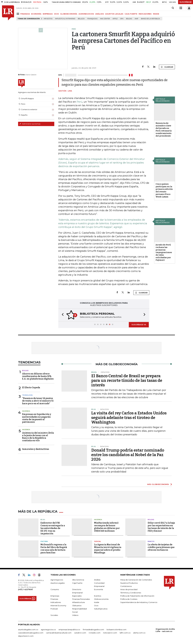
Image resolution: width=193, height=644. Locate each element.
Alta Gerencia (78, 580)
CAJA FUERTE (131, 14)
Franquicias (92, 19)
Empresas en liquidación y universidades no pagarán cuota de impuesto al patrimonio (37, 418)
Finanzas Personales (81, 599)
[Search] (173, 8)
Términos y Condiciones (131, 593)
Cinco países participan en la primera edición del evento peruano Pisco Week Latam (164, 190)
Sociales (54, 615)
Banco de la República (150, 19)
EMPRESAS (48, 14)
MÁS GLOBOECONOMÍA (158, 484)
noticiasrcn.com (110, 633)
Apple (115, 19)
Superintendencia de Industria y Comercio (139, 602)
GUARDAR (167, 67)
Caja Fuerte (77, 583)
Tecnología (27, 395)
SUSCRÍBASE (186, 2)
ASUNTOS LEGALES (114, 14)
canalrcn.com (80, 633)
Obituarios (77, 606)
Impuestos (48, 19)
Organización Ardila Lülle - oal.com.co (165, 630)
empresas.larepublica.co (69, 630)
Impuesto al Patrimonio (65, 19)
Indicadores (56, 602)
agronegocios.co (48, 630)
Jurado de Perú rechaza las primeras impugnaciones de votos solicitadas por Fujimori (164, 252)
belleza (81, 19)
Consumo (55, 589)
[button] (62, 315)
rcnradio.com (95, 633)
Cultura (44, 541)
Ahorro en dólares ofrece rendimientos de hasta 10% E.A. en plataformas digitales (38, 376)
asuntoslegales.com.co (28, 630)
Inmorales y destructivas (36, 449)
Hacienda (26, 411)
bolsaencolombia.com (117, 630)
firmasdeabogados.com (93, 630)
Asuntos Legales (58, 583)
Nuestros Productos (129, 583)
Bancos (151, 541)
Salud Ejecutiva (101, 609)
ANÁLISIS (100, 14)
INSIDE (156, 14)
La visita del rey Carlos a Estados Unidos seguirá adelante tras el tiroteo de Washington (129, 418)
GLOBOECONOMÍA (69, 14)
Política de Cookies (129, 599)
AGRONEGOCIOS (86, 14)
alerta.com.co (139, 633)
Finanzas (54, 599)
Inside (97, 602)
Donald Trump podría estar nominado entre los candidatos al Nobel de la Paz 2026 (128, 455)
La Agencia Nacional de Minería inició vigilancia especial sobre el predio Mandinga (108, 549)
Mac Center (105, 19)
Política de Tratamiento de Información (137, 596)
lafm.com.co (125, 633)
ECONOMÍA (36, 14)
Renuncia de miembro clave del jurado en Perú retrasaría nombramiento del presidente (164, 129)
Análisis (97, 580)
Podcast (54, 609)
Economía (99, 589)
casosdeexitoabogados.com (31, 633)
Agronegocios (57, 580)
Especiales (77, 596)
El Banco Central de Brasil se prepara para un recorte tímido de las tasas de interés (127, 380)
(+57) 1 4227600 (25, 589)
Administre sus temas (30, 124)
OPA (122, 19)
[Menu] (18, 14)
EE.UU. (43, 520)
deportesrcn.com (26, 636)
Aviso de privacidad (129, 589)
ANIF (137, 19)
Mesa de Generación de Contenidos (136, 580)
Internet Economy (58, 606)
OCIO (56, 14)
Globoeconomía (101, 599)
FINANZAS (25, 14)
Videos (75, 615)
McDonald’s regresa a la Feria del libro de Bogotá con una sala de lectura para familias (54, 549)
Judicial (98, 541)
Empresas (55, 596)
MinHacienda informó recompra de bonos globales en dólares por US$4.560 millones (107, 527)
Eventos (98, 596)
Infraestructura (78, 602)
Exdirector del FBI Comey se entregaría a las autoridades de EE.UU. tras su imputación (53, 528)
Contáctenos (126, 586)
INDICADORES (145, 14)
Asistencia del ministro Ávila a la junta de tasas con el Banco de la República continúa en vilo (38, 437)
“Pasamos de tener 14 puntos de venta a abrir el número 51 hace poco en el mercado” (38, 401)
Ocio (96, 606)
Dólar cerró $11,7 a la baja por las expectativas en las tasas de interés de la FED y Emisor (161, 527)
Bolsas (129, 19)
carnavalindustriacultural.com (59, 633)
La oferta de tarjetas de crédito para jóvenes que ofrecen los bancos (161, 547)
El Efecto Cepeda (31, 388)
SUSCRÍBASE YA (139, 325)
